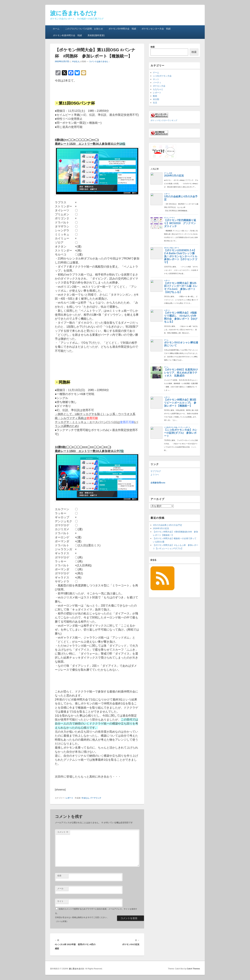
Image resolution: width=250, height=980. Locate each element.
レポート (69, 798)
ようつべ (155, 475)
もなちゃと (158, 89)
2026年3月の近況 (161, 528)
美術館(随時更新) (96, 35)
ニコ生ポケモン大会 (162, 76)
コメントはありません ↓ (99, 61)
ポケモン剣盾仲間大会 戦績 (67, 35)
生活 (155, 103)
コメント (63, 832)
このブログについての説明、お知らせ (84, 29)
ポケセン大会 (159, 86)
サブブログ (156, 471)
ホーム (56, 29)
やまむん (76, 61)
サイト (60, 901)
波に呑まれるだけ (74, 13)
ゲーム (156, 73)
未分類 (156, 99)
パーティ (157, 83)
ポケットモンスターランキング (164, 120)
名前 (59, 876)
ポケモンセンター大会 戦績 (156, 29)
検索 (153, 47)
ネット (156, 79)
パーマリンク (96, 798)
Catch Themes (193, 969)
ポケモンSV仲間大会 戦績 (122, 29)
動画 (155, 96)
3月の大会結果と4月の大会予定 (167, 525)
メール (60, 888)
